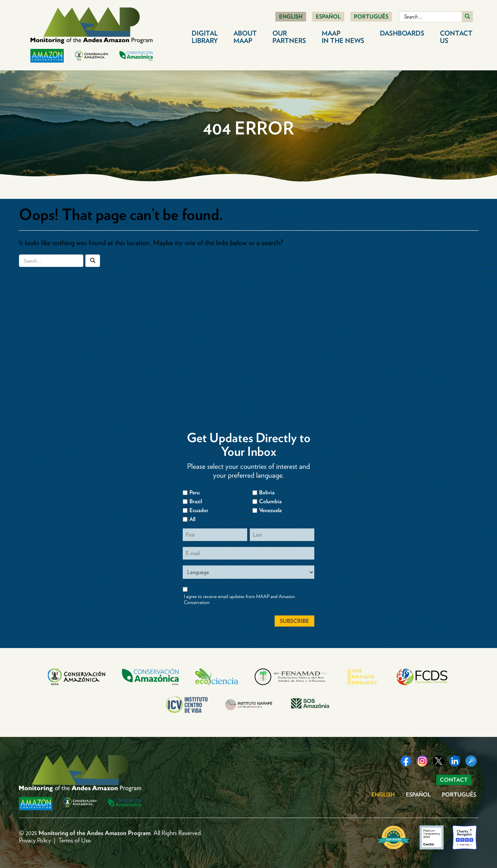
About (245, 37)
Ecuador (199, 510)
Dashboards (402, 33)
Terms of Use (74, 840)
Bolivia (267, 493)
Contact (456, 37)
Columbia (270, 501)
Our (289, 37)
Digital (205, 37)
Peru (195, 493)
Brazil (196, 501)
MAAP (343, 37)
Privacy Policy (35, 840)
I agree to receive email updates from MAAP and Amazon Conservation (239, 599)
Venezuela (270, 510)
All (192, 519)
